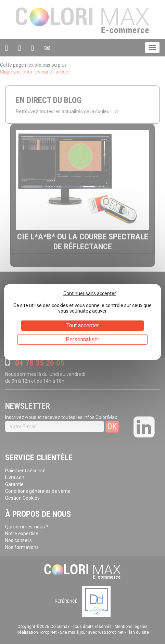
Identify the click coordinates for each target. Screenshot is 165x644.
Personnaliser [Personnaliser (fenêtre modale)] (82, 339)
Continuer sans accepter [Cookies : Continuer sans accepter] (90, 293)
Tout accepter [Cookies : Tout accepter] (83, 325)
